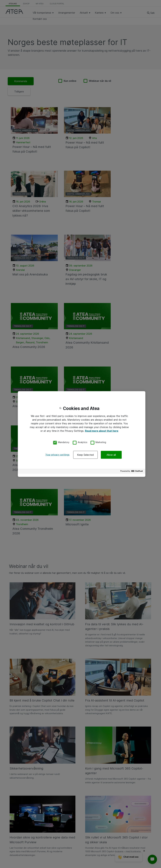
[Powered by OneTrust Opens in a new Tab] (132, 472)
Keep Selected (85, 455)
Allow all (111, 455)
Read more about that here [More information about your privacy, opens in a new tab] (102, 431)
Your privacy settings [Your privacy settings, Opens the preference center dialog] (57, 455)
